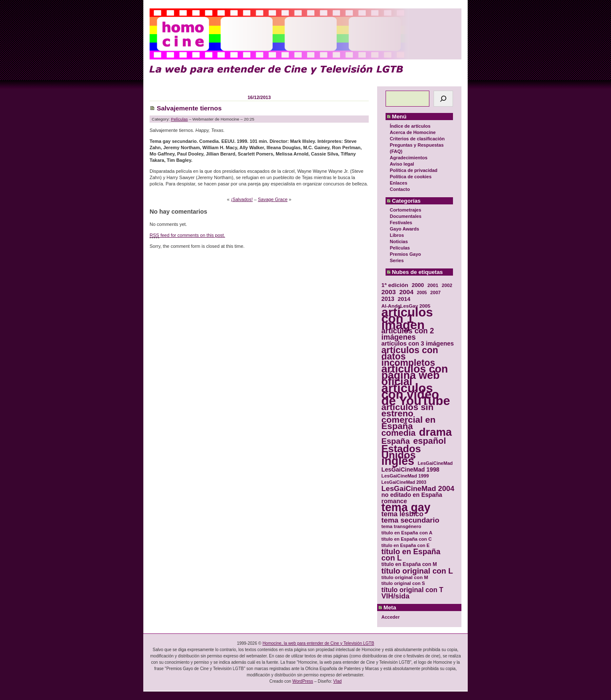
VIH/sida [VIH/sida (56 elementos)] (395, 596)
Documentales (406, 216)
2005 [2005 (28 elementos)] (422, 292)
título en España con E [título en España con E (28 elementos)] (405, 545)
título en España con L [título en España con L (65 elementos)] (411, 555)
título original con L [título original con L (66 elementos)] (417, 571)
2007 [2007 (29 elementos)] (435, 292)
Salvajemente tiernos (189, 108)
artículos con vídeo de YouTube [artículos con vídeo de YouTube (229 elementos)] (416, 394)
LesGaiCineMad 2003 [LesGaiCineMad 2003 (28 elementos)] (404, 482)
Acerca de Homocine (413, 132)
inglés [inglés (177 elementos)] (398, 461)
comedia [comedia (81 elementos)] (398, 433)
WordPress (303, 681)
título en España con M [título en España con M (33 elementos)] (409, 564)
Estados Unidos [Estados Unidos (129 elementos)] (401, 452)
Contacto (400, 189)
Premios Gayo (405, 254)
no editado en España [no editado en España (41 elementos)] (412, 495)
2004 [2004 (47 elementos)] (406, 292)
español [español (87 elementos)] (429, 441)
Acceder (390, 617)
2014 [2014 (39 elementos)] (404, 299)
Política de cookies (411, 177)
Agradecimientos (409, 158)
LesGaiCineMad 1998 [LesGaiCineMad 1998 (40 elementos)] (410, 470)
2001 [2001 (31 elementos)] (433, 285)
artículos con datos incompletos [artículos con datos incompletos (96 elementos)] (410, 356)
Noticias (399, 241)
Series (397, 260)
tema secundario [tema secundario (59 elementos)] (410, 520)
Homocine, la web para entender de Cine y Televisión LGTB (318, 643)
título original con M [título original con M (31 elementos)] (405, 577)
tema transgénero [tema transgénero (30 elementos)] (401, 526)
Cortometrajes (406, 210)
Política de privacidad (414, 170)
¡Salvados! (242, 199)
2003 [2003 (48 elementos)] (389, 292)
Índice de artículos (410, 126)
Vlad (338, 681)
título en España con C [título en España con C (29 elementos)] (406, 539)
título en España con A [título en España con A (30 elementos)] (407, 533)
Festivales (401, 223)
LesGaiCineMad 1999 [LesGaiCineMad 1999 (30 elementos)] (405, 476)
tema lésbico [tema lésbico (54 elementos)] (402, 514)
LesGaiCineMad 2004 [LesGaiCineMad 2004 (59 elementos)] (418, 489)
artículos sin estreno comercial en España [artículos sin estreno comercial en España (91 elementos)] (409, 416)
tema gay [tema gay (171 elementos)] (406, 508)
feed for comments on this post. (187, 235)
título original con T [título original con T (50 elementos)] (412, 590)
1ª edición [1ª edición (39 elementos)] (395, 285)
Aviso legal (402, 164)
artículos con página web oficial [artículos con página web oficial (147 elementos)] (415, 375)
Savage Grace (273, 199)
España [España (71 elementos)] (395, 441)
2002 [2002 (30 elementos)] (447, 285)
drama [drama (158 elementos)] (435, 432)
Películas (400, 248)
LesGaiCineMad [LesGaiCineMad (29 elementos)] (435, 463)
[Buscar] (443, 99)
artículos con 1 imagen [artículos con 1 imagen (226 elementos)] (407, 318)
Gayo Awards (405, 229)
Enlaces (399, 183)
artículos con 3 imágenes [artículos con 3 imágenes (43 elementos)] (418, 344)
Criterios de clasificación (417, 139)
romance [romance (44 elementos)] (394, 501)
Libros (397, 235)
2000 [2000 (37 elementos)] (418, 285)
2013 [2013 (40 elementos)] (388, 299)
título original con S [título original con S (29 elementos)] (403, 583)
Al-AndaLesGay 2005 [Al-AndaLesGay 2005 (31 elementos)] (406, 306)
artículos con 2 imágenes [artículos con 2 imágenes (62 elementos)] (408, 334)
